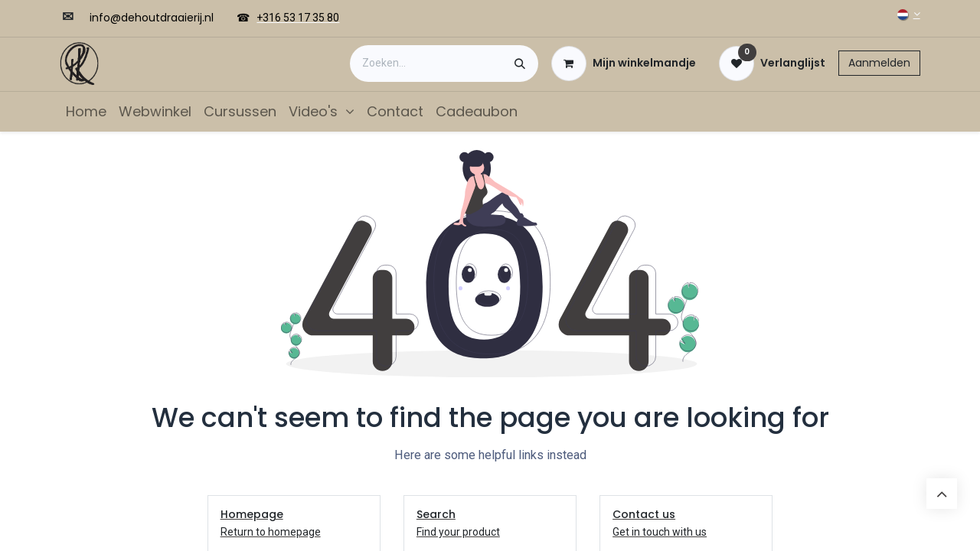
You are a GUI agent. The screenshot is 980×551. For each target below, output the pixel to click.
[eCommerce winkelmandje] (624, 64)
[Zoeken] (520, 64)
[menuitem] (86, 111)
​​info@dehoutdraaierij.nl (152, 18)
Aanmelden (879, 63)
